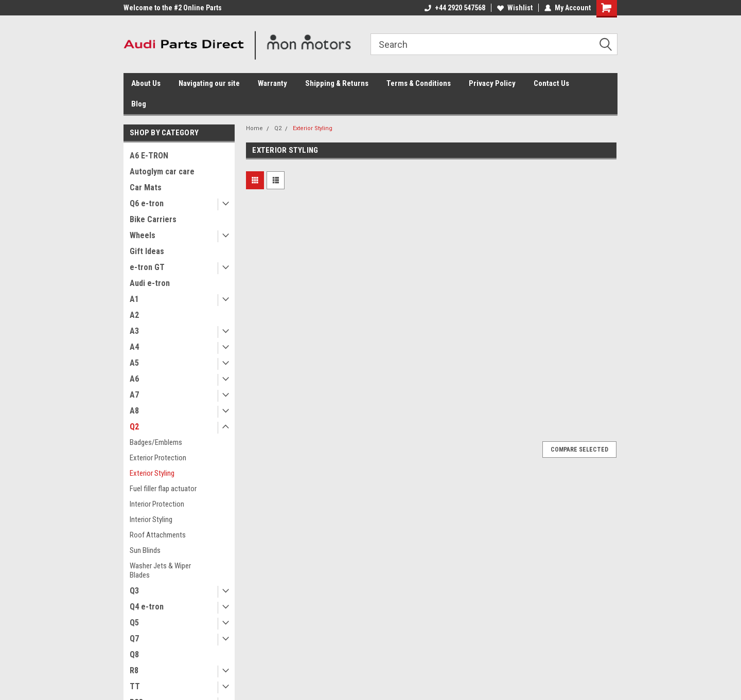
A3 (134, 331)
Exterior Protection (158, 458)
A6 (134, 379)
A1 (134, 299)
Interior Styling (151, 519)
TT (135, 686)
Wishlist (515, 8)
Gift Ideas (147, 251)
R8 (134, 670)
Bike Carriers (153, 219)
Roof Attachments (158, 535)
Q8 (134, 654)
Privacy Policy (492, 83)
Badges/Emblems (156, 442)
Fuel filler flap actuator (163, 489)
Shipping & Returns (337, 83)
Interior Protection (157, 504)
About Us (146, 83)
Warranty (272, 83)
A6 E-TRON (149, 156)
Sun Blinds (145, 550)
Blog (139, 104)
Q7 (134, 639)
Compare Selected (579, 450)
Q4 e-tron (147, 607)
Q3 (134, 591)
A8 (134, 411)
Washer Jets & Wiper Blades (160, 570)
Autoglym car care (162, 172)
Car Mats (146, 187)
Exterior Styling (152, 473)
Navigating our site (209, 83)
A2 (134, 315)
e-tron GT (147, 267)
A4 (134, 347)
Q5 (134, 623)
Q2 (134, 427)
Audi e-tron (150, 283)
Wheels (143, 235)
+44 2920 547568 (455, 8)
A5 (134, 363)
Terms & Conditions (419, 83)
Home (254, 128)
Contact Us (551, 83)
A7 (134, 395)
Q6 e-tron (147, 203)
